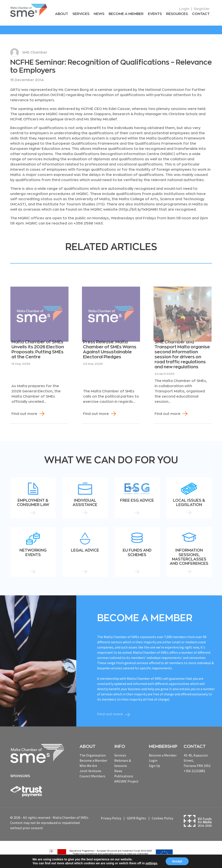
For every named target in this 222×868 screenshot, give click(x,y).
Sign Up (155, 766)
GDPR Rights (136, 818)
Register (202, 9)
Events (155, 14)
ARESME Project (126, 781)
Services (81, 14)
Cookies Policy (162, 818)
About (62, 14)
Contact (201, 14)
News (99, 14)
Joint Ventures (91, 771)
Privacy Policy (111, 818)
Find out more (24, 414)
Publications (124, 776)
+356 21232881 (194, 771)
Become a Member (126, 14)
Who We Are (88, 766)
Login (184, 9)
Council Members (92, 776)
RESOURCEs (177, 14)
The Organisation (93, 755)
